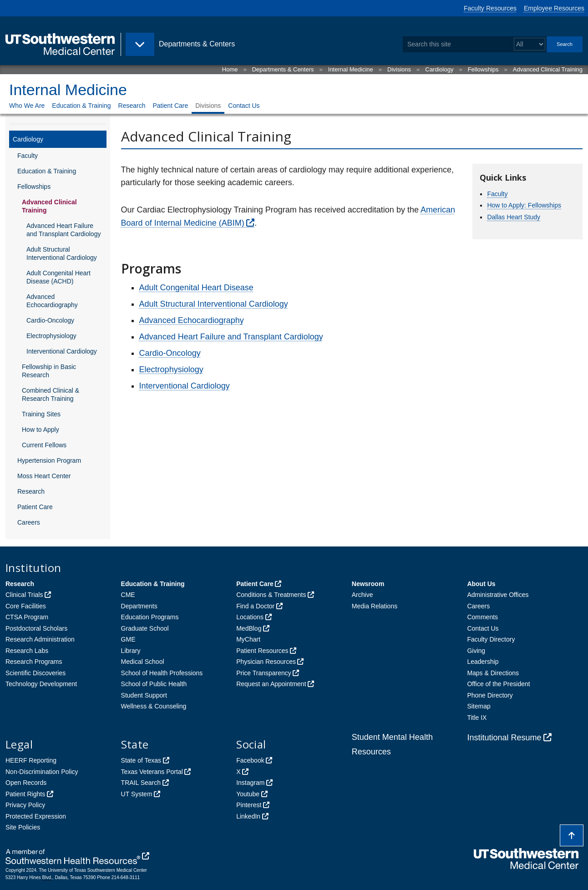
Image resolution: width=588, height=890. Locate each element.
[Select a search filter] (530, 44)
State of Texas (141, 760)
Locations (250, 617)
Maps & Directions (493, 673)
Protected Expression (36, 816)
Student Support (144, 695)
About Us (481, 584)
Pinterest (249, 805)
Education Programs (150, 617)
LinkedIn (248, 816)
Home (230, 69)
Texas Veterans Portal (152, 772)
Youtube (248, 794)
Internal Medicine (351, 69)
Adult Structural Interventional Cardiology (62, 253)
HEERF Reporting (31, 760)
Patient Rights (25, 794)
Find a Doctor (255, 606)
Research (132, 106)
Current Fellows (44, 445)
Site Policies (23, 827)
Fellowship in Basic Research (49, 371)
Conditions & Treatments (271, 595)
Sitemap (479, 706)
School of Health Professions (162, 673)
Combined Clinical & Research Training (51, 394)
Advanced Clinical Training (548, 69)
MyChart (248, 639)
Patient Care (170, 106)
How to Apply (41, 430)
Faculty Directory (491, 639)
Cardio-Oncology (50, 320)
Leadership (483, 662)
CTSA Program (27, 617)
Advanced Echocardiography (52, 301)
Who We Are (27, 106)
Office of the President (498, 684)
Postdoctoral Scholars (36, 628)
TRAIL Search (141, 783)
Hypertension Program (49, 460)
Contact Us (244, 106)
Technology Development (41, 684)
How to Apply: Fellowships (524, 205)
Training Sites (41, 414)
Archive (362, 595)
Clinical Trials (24, 595)
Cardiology (439, 69)
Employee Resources (554, 8)
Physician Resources (266, 662)
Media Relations (375, 606)
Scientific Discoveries (35, 673)
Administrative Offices (498, 595)
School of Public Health (154, 684)
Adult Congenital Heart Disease (196, 288)
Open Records (26, 783)
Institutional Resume (504, 738)
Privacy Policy (25, 805)
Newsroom (368, 584)
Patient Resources (262, 651)
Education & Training (81, 106)
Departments (139, 606)
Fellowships (483, 69)
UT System (137, 794)
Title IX (477, 718)
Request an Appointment (271, 684)
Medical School (143, 662)
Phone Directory (490, 695)
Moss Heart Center (44, 476)
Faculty (28, 156)
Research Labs (27, 651)
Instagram (250, 783)
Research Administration (40, 639)
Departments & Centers (283, 69)
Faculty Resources (490, 8)
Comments (482, 617)
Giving (476, 651)
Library (131, 651)
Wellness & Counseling (154, 706)
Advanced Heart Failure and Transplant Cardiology (63, 230)
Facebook (250, 760)
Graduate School (145, 628)
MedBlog (249, 628)
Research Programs (34, 662)
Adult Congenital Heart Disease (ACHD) (58, 277)
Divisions (399, 69)
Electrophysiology (51, 336)
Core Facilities (26, 606)
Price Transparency (264, 673)
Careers (29, 522)
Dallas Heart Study (514, 217)
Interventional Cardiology (62, 351)
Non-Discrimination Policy (42, 772)
